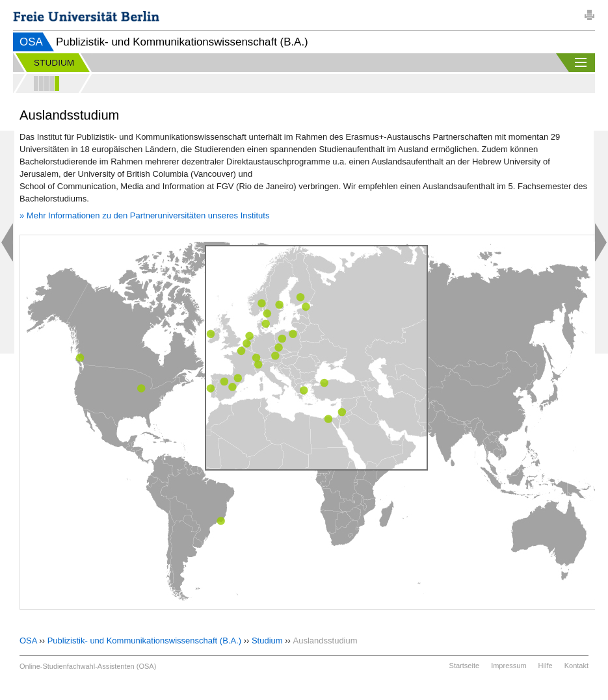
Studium (267, 641)
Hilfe (546, 666)
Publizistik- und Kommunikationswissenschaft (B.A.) (144, 641)
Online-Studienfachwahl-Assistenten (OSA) (88, 666)
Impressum (509, 666)
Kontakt (576, 666)
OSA (31, 42)
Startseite (464, 666)
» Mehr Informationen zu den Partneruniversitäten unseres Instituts (144, 215)
